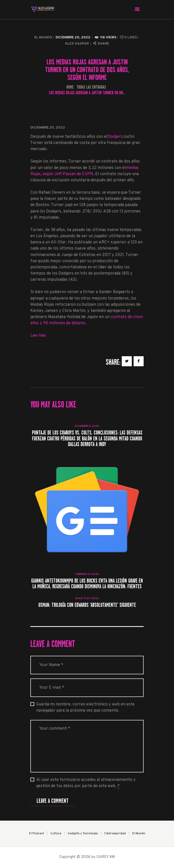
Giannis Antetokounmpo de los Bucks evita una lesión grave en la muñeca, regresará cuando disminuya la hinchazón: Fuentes (87, 584)
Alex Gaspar (77, 44)
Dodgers (115, 137)
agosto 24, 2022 (87, 598)
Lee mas (38, 336)
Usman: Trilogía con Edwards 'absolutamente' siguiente (87, 605)
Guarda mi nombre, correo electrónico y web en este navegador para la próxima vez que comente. (85, 708)
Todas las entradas (91, 87)
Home (70, 87)
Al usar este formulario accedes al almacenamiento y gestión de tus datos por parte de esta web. (86, 783)
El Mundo (43, 37)
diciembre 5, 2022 (87, 426)
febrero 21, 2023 (87, 574)
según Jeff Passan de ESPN (68, 174)
